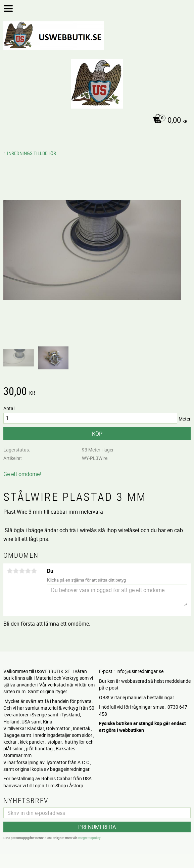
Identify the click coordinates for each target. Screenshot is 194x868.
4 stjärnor (28, 571)
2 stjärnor (16, 571)
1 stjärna (10, 571)
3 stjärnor (22, 571)
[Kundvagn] (95, 121)
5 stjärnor (34, 571)
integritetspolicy (89, 838)
